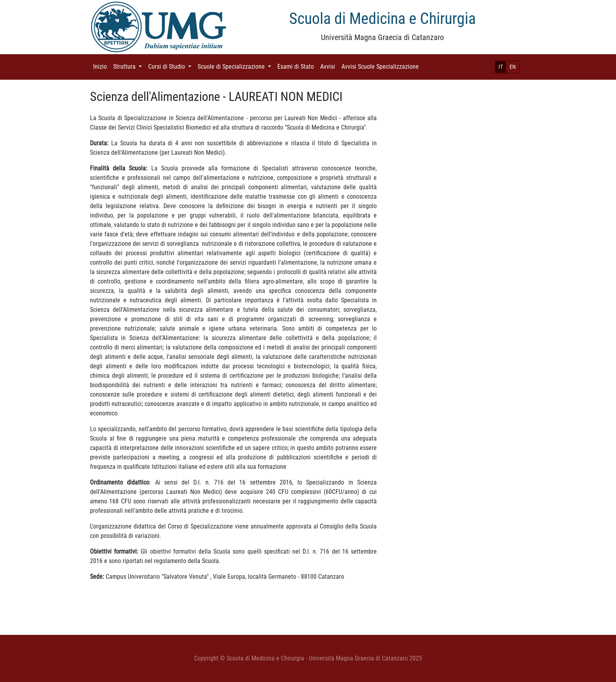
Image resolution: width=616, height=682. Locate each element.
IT (501, 67)
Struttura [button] (129, 66)
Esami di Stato (297, 66)
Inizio (102, 66)
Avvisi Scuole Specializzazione (382, 66)
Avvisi (329, 66)
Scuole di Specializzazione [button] (236, 66)
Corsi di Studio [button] (171, 66)
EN (513, 67)
